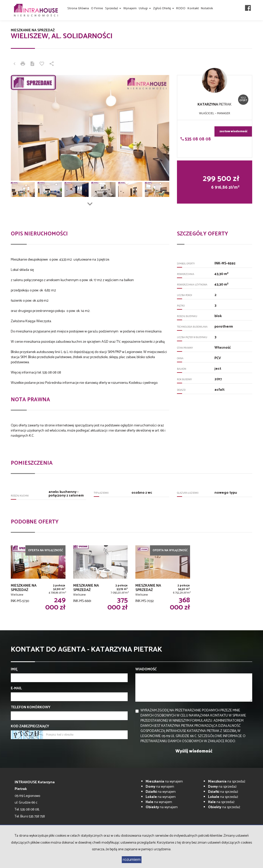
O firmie (97, 8)
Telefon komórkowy (31, 708)
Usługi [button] (145, 8)
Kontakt (193, 8)
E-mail (16, 689)
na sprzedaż (227, 782)
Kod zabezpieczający (30, 727)
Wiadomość (146, 670)
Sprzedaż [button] (113, 8)
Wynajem (130, 8)
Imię (14, 670)
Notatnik (207, 8)
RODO (181, 8)
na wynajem (164, 782)
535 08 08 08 (196, 139)
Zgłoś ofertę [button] (164, 8)
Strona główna (78, 8)
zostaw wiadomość (233, 131)
